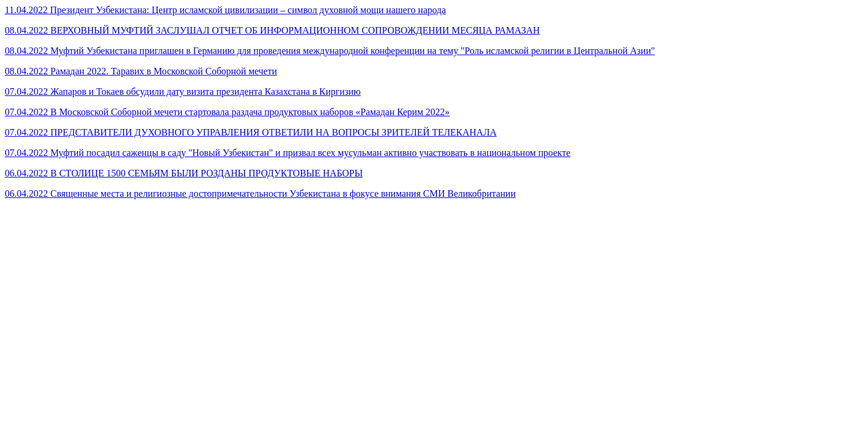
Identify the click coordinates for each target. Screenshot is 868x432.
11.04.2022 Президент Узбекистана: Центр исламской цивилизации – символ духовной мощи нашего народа (225, 10)
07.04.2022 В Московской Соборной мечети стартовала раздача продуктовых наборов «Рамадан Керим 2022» (227, 112)
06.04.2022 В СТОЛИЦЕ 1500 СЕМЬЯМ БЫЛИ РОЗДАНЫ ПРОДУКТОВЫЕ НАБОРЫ (184, 173)
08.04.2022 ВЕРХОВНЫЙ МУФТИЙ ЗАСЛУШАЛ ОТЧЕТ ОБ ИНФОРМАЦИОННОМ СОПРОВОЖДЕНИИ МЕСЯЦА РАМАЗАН (272, 30)
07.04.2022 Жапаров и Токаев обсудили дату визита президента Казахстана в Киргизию (183, 91)
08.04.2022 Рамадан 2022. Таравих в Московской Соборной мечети (141, 71)
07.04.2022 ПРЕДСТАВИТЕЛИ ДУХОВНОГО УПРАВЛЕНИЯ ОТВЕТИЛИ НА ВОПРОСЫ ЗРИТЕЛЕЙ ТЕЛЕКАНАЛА (251, 132)
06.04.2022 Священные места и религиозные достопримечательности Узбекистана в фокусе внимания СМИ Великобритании (260, 193)
